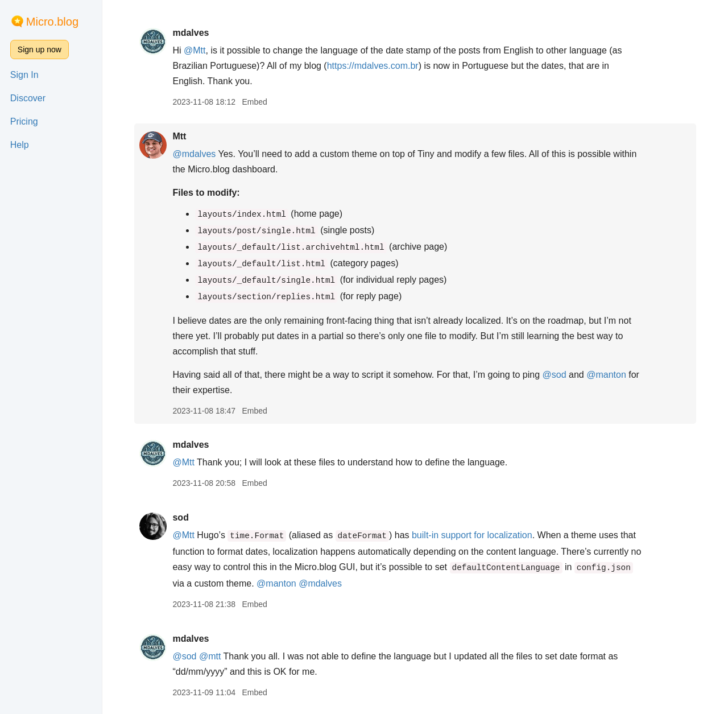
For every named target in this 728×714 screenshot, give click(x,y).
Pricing (24, 121)
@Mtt (195, 50)
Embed (254, 102)
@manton (606, 375)
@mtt (210, 656)
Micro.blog (52, 22)
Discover (28, 98)
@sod (555, 375)
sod (180, 517)
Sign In (24, 75)
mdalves (191, 33)
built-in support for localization (472, 535)
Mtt (179, 136)
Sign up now (40, 49)
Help (20, 145)
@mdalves (194, 154)
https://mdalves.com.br (373, 66)
